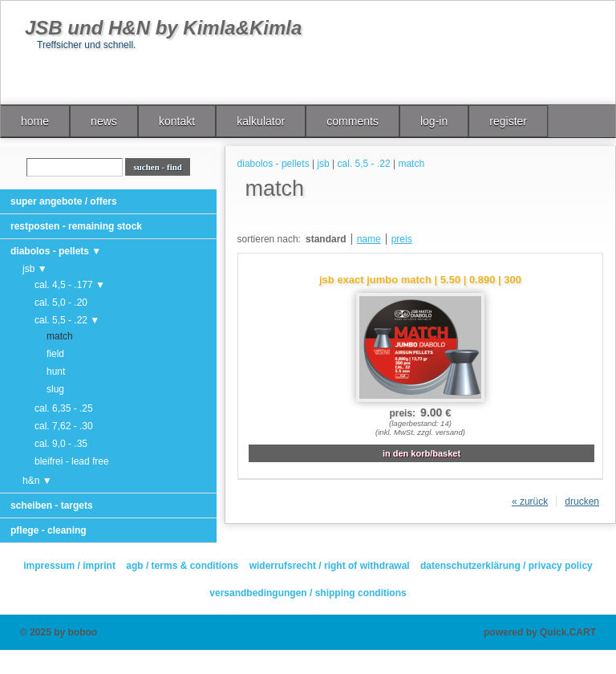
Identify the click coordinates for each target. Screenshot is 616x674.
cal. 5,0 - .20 (61, 302)
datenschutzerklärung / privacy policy (507, 566)
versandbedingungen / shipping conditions (308, 593)
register (508, 121)
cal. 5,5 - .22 (364, 164)
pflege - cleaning (49, 530)
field (55, 354)
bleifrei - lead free (72, 461)
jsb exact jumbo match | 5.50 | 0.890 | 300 (420, 280)
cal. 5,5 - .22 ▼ (67, 320)
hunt (56, 372)
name (369, 239)
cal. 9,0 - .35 (61, 444)
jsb (323, 164)
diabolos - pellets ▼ (56, 251)
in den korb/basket (421, 453)
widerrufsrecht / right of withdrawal (330, 566)
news (104, 121)
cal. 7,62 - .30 (64, 426)
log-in (434, 121)
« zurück (530, 501)
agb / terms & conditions (182, 566)
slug (55, 389)
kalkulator (261, 121)
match (60, 336)
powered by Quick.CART (540, 632)
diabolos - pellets (274, 164)
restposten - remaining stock (76, 226)
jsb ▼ (35, 269)
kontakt (177, 121)
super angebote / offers (64, 201)
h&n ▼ (37, 481)
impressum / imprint (69, 566)
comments (353, 121)
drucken (582, 501)
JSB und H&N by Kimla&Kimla (163, 28)
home (35, 121)
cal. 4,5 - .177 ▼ (70, 285)
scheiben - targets (52, 505)
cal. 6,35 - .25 (64, 408)
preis (402, 239)
